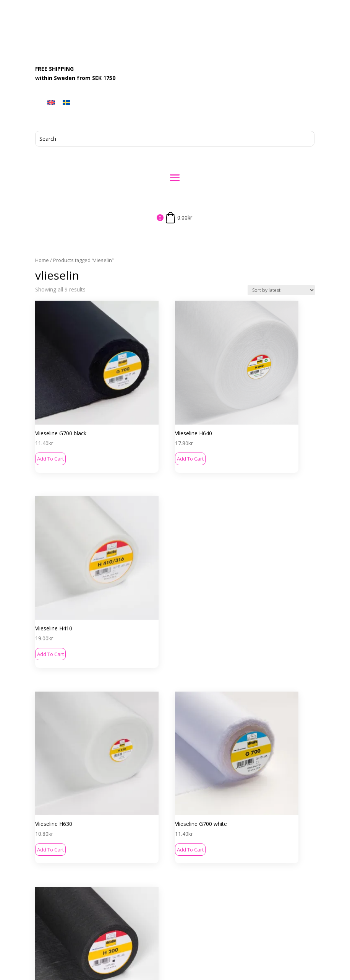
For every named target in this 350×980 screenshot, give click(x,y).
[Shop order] (281, 290)
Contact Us (168, 811)
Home (42, 260)
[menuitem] (51, 103)
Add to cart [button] (50, 415)
